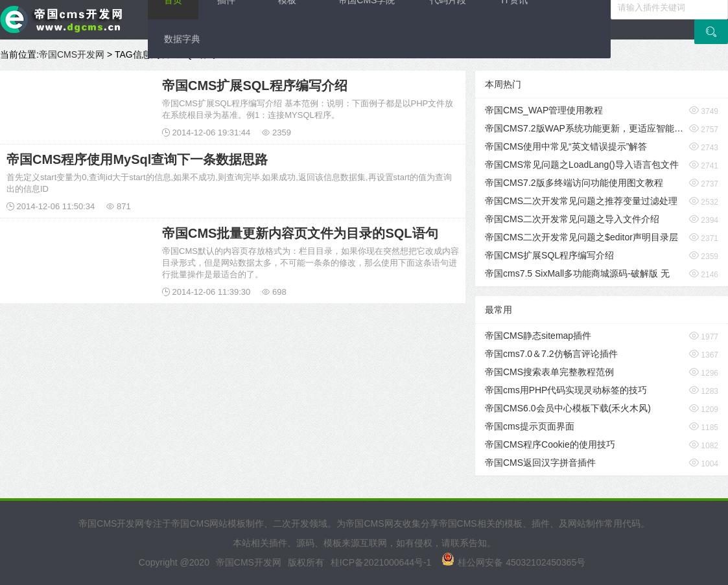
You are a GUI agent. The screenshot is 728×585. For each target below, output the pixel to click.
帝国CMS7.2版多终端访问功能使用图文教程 (574, 183)
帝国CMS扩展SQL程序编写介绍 (255, 86)
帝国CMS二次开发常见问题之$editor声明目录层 (581, 237)
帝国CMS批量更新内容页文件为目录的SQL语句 (300, 233)
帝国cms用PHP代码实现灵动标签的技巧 (566, 390)
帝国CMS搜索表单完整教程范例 (549, 372)
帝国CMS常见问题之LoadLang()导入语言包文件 (582, 165)
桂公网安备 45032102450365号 (513, 562)
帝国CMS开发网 (72, 54)
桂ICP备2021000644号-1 (381, 562)
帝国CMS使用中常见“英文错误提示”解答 (566, 146)
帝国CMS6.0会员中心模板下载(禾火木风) (568, 408)
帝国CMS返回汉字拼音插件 (540, 463)
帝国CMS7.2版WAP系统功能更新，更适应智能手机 (584, 128)
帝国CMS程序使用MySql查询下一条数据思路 (137, 159)
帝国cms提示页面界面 (530, 426)
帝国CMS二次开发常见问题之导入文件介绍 (572, 219)
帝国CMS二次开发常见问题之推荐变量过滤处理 (581, 201)
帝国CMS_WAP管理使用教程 (544, 110)
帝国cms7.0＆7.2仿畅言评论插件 (551, 354)
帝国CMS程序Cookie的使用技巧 (550, 444)
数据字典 (182, 39)
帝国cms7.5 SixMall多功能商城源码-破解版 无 (577, 273)
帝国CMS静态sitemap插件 (538, 336)
